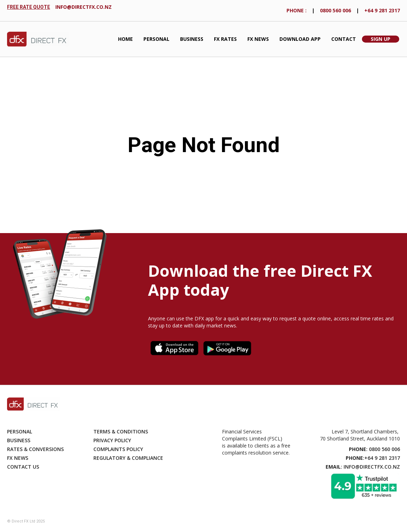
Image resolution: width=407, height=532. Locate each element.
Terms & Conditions (121, 431)
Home (125, 39)
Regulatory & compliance (128, 458)
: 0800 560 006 (374, 449)
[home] (38, 39)
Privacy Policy (112, 440)
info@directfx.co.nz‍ (84, 7)
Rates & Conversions (35, 449)
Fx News (18, 458)
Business (192, 39)
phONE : (297, 10)
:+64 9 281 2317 (373, 458)
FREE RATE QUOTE (29, 7)
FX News (258, 39)
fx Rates (225, 39)
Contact (344, 39)
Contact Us (23, 467)
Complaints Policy (118, 449)
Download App (300, 39)
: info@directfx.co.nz (363, 467)
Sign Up (381, 39)
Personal (156, 39)
